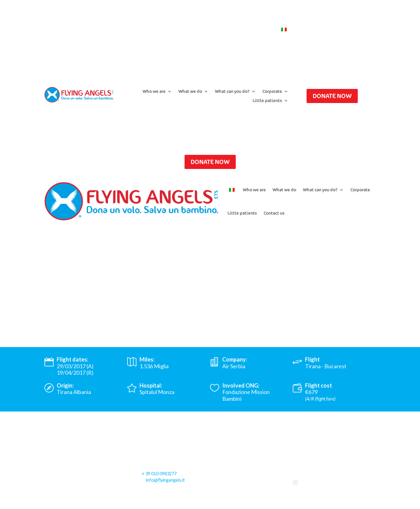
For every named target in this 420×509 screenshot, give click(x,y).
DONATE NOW (332, 96)
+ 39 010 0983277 (159, 474)
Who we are (154, 92)
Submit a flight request (165, 30)
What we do (190, 92)
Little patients (267, 101)
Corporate (272, 92)
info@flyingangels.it (165, 480)
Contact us (262, 30)
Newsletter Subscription (220, 30)
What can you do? (232, 92)
